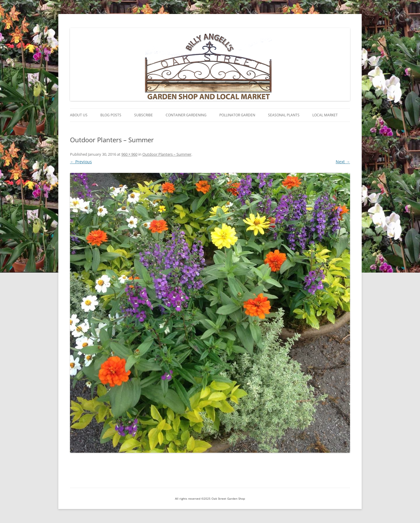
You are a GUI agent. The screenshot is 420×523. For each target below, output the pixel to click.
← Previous (81, 162)
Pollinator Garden (237, 115)
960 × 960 (129, 154)
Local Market (325, 115)
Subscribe (143, 115)
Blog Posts (111, 115)
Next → (343, 162)
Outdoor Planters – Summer (167, 154)
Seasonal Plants (284, 115)
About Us (79, 115)
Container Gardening (186, 115)
